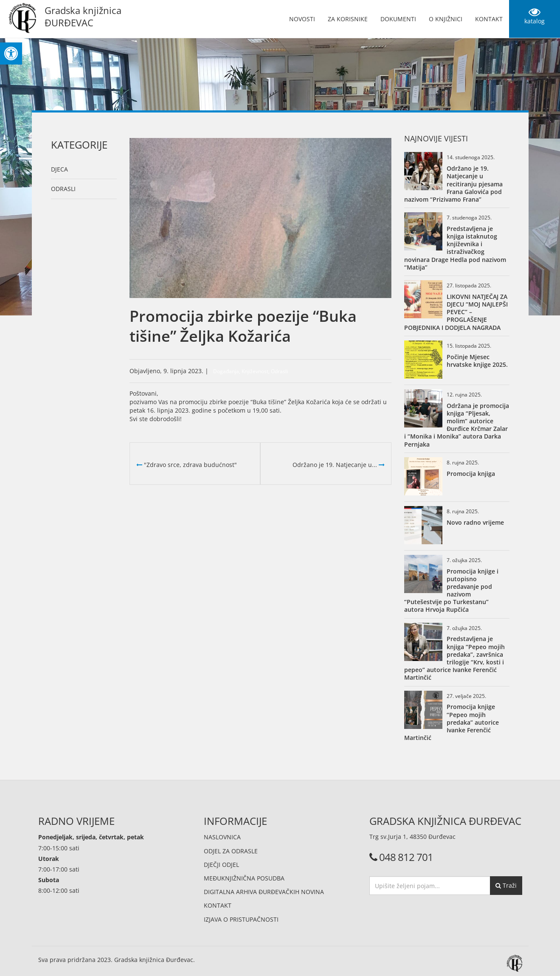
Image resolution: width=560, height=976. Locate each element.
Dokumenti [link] (398, 19)
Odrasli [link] (63, 189)
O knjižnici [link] (446, 19)
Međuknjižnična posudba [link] (244, 878)
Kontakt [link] (489, 19)
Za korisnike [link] (348, 19)
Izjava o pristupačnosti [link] (241, 919)
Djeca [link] (59, 169)
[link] (11, 53)
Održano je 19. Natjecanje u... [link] (339, 465)
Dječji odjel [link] (221, 865)
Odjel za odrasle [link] (231, 851)
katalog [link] (535, 16)
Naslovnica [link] (222, 837)
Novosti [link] (302, 19)
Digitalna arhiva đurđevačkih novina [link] (264, 892)
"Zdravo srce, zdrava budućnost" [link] (187, 465)
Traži (506, 885)
